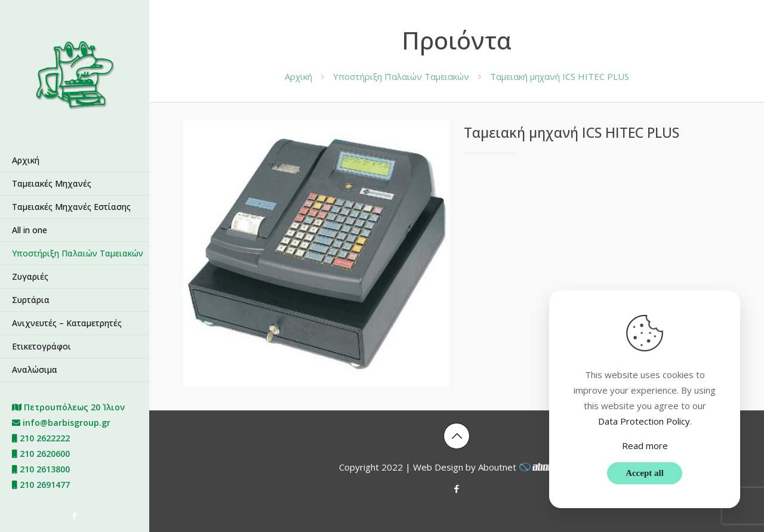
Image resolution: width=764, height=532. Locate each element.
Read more (645, 446)
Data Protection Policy (644, 421)
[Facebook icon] (75, 515)
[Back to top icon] (457, 436)
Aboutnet (526, 467)
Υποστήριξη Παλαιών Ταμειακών (401, 76)
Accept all (645, 473)
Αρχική (298, 76)
